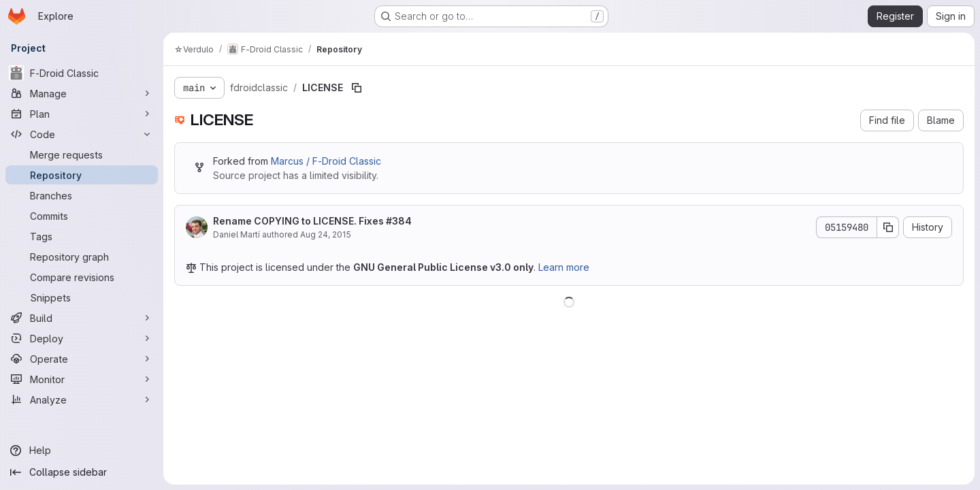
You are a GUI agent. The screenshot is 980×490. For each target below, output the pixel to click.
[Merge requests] (82, 154)
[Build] (82, 318)
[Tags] (82, 236)
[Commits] (82, 216)
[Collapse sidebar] (82, 472)
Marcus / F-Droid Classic (326, 161)
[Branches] (82, 195)
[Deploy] (82, 338)
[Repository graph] (82, 257)
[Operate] (82, 359)
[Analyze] (82, 399)
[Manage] (82, 93)
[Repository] (82, 175)
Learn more (564, 267)
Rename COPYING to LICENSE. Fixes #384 (312, 221)
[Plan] (82, 114)
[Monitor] (82, 379)
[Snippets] (82, 297)
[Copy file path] (357, 88)
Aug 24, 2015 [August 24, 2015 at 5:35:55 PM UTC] (326, 234)
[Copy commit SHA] (888, 227)
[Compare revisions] (82, 277)
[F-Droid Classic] (82, 73)
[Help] (82, 451)
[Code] (82, 134)
